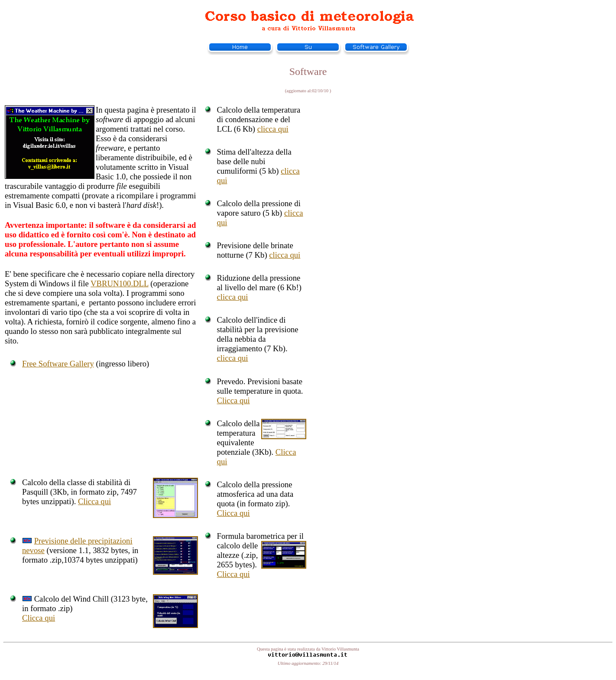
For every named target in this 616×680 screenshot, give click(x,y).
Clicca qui (233, 400)
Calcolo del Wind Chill (72, 599)
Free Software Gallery (58, 364)
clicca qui (273, 129)
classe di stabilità (95, 482)
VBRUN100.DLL (120, 283)
